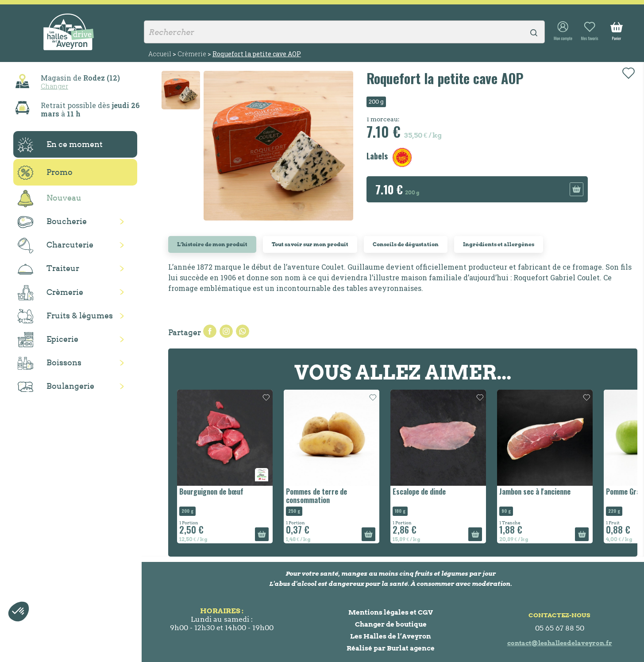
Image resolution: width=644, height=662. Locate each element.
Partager (210, 331)
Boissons (50, 363)
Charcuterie (56, 246)
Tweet (226, 331)
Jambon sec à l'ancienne (535, 492)
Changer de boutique (391, 624)
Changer (54, 86)
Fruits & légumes (65, 316)
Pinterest (243, 331)
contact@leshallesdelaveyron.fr (560, 643)
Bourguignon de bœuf (211, 492)
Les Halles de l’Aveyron (391, 636)
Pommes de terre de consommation (316, 496)
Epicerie (48, 340)
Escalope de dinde (419, 492)
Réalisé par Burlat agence (391, 648)
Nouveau (50, 199)
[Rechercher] (344, 32)
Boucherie (52, 222)
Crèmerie (50, 293)
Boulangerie (56, 387)
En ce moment (60, 145)
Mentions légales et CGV (391, 612)
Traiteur (48, 269)
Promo (45, 173)
